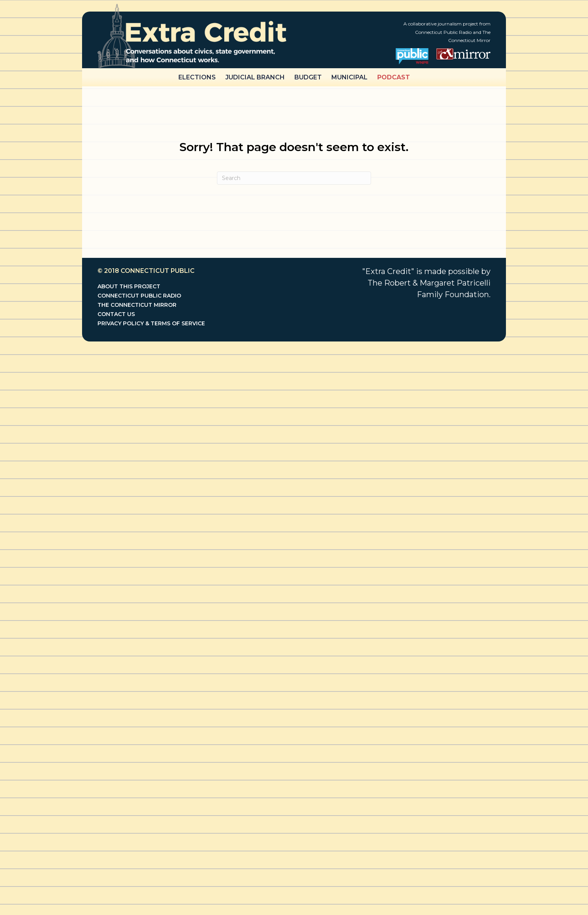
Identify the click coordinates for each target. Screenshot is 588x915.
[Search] (294, 178)
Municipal (349, 77)
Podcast (394, 77)
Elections (197, 77)
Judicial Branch (255, 77)
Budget (308, 77)
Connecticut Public (158, 271)
